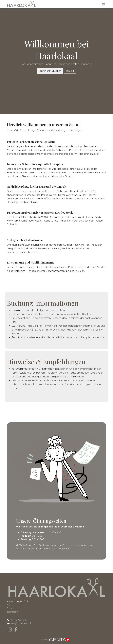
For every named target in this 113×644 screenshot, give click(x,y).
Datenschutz (14, 608)
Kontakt (70, 71)
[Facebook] (16, 630)
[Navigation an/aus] (103, 4)
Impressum (13, 612)
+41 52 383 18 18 (19, 620)
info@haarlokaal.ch (21, 623)
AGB (9, 605)
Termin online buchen (50, 71)
